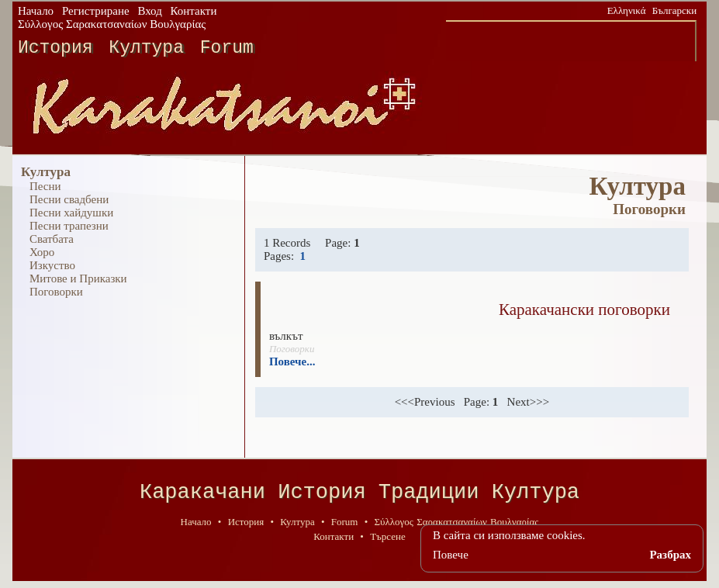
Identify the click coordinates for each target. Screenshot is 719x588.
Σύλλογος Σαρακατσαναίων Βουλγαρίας (112, 24)
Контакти (194, 11)
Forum (227, 48)
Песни (45, 186)
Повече (451, 555)
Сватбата (52, 239)
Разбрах (670, 555)
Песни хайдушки (71, 213)
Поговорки (56, 292)
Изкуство (52, 265)
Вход (149, 11)
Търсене (388, 542)
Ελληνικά (627, 10)
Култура (146, 48)
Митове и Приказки (78, 278)
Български (674, 10)
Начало (36, 11)
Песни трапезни (69, 226)
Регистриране (96, 11)
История (55, 48)
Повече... (292, 361)
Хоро (42, 252)
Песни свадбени (69, 199)
